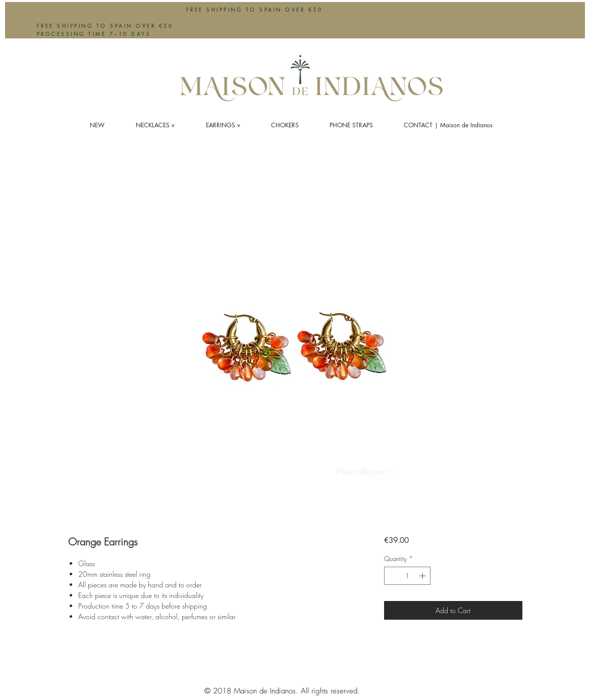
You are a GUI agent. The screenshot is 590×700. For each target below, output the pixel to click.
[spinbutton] (408, 576)
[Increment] (423, 576)
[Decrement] (392, 576)
